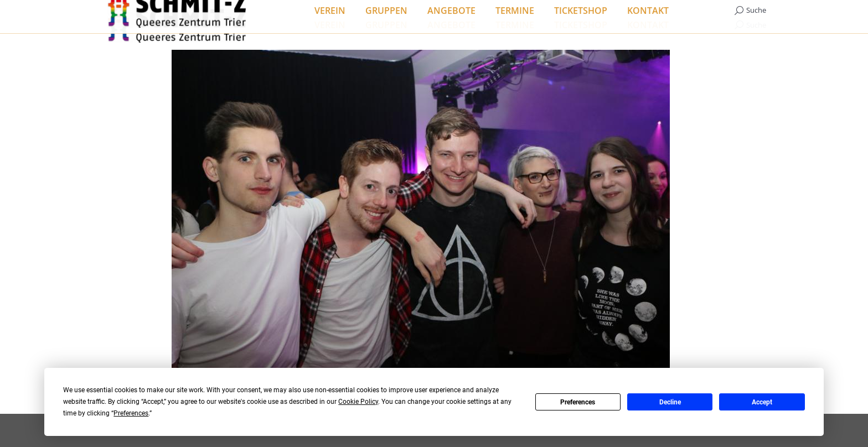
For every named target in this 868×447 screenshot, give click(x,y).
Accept (762, 402)
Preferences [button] (131, 413)
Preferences (578, 402)
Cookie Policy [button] (358, 402)
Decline (670, 402)
